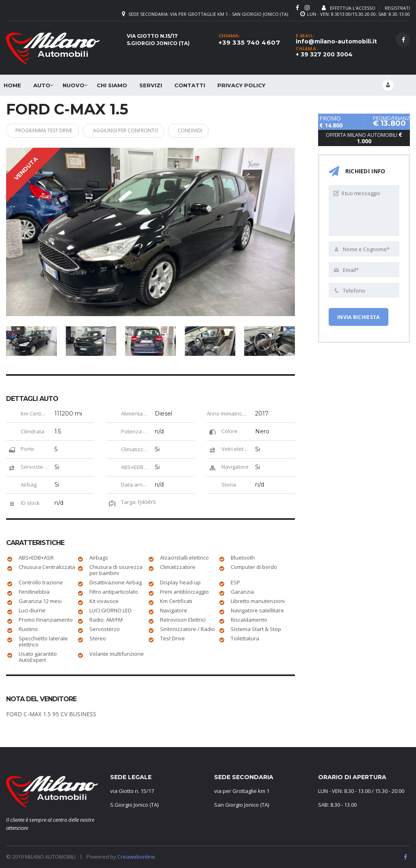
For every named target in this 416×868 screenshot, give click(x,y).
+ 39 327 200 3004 (324, 54)
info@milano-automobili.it (336, 41)
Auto (42, 85)
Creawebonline (136, 854)
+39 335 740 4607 (249, 42)
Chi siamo (112, 85)
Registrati (397, 8)
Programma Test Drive (48, 130)
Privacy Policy (241, 85)
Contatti (190, 85)
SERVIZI (151, 85)
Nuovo (74, 85)
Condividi (202, 130)
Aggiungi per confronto (135, 130)
